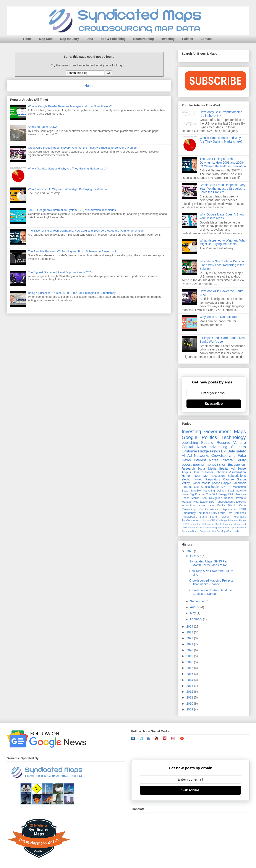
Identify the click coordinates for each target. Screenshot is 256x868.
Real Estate (201, 502)
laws (211, 505)
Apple (227, 483)
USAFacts (240, 502)
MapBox (196, 491)
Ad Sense (238, 469)
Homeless (240, 513)
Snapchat (205, 531)
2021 (190, 644)
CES (213, 520)
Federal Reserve (216, 443)
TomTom (187, 520)
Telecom (225, 517)
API (223, 487)
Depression (229, 509)
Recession (218, 476)
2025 (190, 551)
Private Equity (234, 460)
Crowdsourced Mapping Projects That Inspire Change (211, 582)
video (199, 479)
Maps (240, 432)
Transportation (224, 502)
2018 (190, 662)
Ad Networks (198, 456)
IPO (229, 487)
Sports (214, 517)
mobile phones (212, 483)
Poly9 (208, 528)
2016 (190, 674)
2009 (190, 709)
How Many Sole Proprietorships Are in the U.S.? (221, 114)
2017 (190, 668)
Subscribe (214, 404)
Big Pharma (197, 494)
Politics (188, 39)
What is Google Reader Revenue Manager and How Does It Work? (70, 106)
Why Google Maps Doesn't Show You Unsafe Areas (222, 216)
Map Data (46, 39)
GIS (197, 487)
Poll (202, 528)
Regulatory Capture (220, 479)
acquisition (188, 505)
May (193, 613)
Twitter (196, 483)
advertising (218, 447)
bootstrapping (193, 464)
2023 (190, 632)
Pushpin (241, 528)
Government (218, 432)
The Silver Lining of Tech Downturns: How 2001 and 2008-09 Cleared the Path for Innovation (86, 231)
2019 (190, 656)
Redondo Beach (190, 531)
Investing (168, 39)
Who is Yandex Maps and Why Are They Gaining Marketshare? (67, 169)
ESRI (243, 509)
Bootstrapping (144, 39)
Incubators (196, 524)
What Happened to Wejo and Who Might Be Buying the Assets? (68, 189)
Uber (213, 531)
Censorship (189, 509)
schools (205, 520)
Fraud (222, 513)
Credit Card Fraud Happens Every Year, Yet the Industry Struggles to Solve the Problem (83, 148)
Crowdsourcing (224, 456)
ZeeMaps (222, 531)
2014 (190, 680)
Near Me (201, 476)
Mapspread (240, 524)
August (195, 607)
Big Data (228, 451)
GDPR (185, 524)
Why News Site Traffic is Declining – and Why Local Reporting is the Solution (223, 265)
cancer (202, 505)
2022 (190, 638)
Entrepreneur (237, 465)
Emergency (189, 513)
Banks (221, 505)
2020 (190, 650)
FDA (214, 513)
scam (196, 520)
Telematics (240, 517)
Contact (206, 39)
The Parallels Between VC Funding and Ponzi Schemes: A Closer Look (72, 251)
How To (198, 472)
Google (190, 437)
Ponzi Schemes (216, 472)
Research (188, 469)
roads (236, 531)
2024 (190, 626)
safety (241, 451)
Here (229, 513)
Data (90, 39)
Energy (223, 494)
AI (183, 456)
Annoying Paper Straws (43, 127)
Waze (185, 494)
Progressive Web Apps (224, 528)
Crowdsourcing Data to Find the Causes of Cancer (211, 592)
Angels (186, 472)
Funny (242, 520)
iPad (230, 531)
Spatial (224, 469)
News (201, 447)
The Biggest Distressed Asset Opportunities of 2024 (60, 272)
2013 (190, 686)
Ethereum (233, 520)
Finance (187, 487)
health (215, 487)
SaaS (231, 491)
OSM (184, 528)
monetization (216, 464)
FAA (231, 494)
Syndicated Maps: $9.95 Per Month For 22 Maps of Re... (209, 563)
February (196, 619)
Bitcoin (232, 505)
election (187, 479)
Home (27, 39)
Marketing (209, 491)
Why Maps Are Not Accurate (219, 317)
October (196, 556)
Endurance (203, 513)
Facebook (239, 483)
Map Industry (69, 39)
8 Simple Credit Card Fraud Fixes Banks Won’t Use (222, 340)
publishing (190, 443)
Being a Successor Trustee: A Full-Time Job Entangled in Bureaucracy (72, 293)
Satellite (241, 491)
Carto (242, 505)
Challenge (222, 520)
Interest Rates (206, 460)
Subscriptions (237, 476)
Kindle (219, 524)
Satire (203, 517)
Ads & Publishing (113, 39)
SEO (211, 502)
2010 (190, 704)
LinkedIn (228, 524)
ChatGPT (211, 494)
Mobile (195, 498)
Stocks (205, 487)
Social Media (207, 469)
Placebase (194, 528)
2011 (190, 697)
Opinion (221, 491)
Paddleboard (189, 517)
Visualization (237, 472)
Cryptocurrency (209, 509)
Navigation (216, 498)
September (198, 601)
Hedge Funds (209, 451)
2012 (190, 692)
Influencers (208, 524)
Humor (186, 476)
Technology (234, 437)
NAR (204, 498)
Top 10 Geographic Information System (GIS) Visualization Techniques (72, 210)
